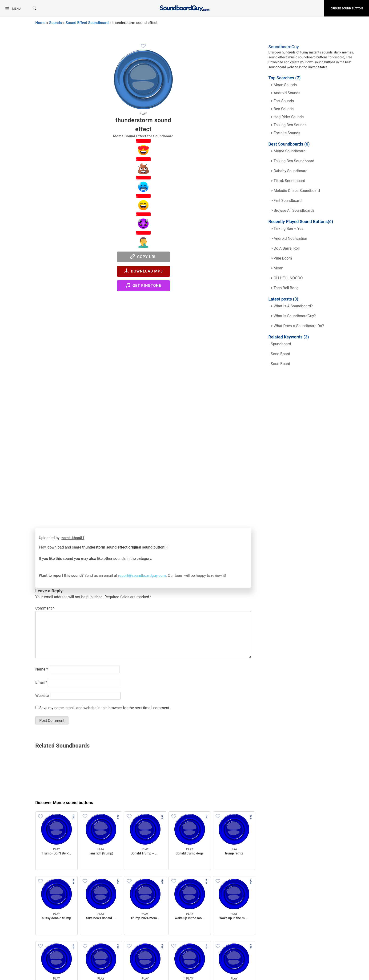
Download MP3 (143, 271)
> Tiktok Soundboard (288, 181)
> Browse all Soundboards (293, 210)
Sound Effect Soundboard (87, 23)
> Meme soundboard (288, 151)
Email (41, 682)
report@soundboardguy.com (142, 575)
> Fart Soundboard (286, 201)
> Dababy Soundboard (289, 171)
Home (40, 23)
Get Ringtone (143, 285)
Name (42, 669)
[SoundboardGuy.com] (185, 8)
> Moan (277, 268)
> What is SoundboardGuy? (293, 316)
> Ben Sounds (282, 109)
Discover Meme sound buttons (64, 803)
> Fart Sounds (282, 101)
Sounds (56, 23)
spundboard (281, 344)
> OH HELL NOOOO (287, 278)
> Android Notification (289, 238)
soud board (281, 364)
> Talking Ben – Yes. (288, 229)
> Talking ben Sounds (289, 125)
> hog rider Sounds (287, 117)
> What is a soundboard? (292, 306)
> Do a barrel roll (285, 248)
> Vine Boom (281, 258)
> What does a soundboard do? (297, 326)
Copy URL (143, 257)
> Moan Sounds (284, 85)
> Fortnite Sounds (286, 133)
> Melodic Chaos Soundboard (295, 191)
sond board (281, 354)
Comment (45, 608)
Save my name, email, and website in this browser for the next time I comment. (105, 708)
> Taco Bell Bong (285, 288)
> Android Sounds (286, 93)
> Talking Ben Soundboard (293, 161)
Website (42, 696)
